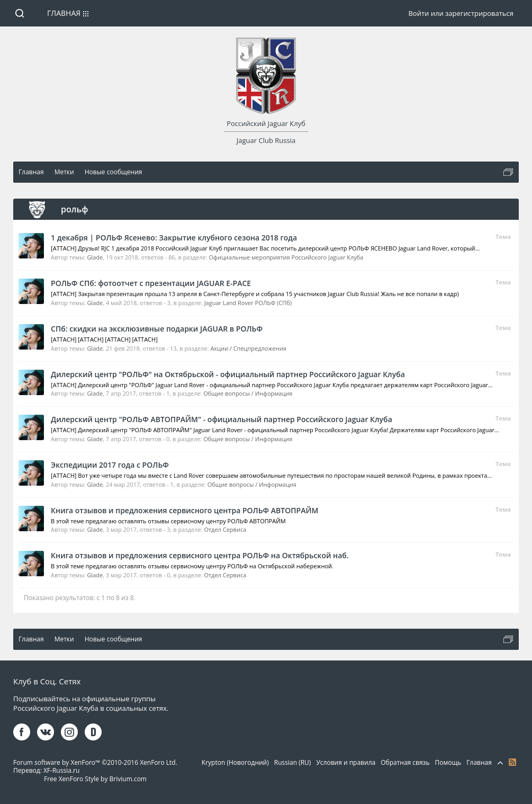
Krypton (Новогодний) (235, 762)
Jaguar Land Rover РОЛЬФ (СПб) (248, 303)
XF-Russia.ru (61, 770)
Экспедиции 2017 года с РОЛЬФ (110, 465)
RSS (512, 762)
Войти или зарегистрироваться (461, 13)
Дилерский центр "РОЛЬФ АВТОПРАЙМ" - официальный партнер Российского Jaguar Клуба (222, 419)
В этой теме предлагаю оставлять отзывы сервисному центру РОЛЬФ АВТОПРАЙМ (168, 521)
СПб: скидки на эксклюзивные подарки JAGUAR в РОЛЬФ (157, 329)
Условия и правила (346, 762)
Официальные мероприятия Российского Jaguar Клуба (286, 257)
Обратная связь (405, 762)
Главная (64, 13)
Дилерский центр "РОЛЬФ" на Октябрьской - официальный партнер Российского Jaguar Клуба (228, 374)
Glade (95, 257)
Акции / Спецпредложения (248, 348)
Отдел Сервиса (225, 529)
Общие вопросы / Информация (248, 393)
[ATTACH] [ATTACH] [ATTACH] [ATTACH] (104, 339)
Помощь (448, 762)
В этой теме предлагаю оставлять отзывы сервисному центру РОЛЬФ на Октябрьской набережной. (192, 566)
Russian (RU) (293, 762)
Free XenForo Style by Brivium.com (95, 779)
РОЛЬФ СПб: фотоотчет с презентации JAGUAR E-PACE (151, 283)
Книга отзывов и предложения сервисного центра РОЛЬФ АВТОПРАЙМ (184, 510)
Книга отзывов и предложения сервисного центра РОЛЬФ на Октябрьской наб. (200, 555)
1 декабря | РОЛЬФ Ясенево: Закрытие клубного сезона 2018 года (174, 238)
